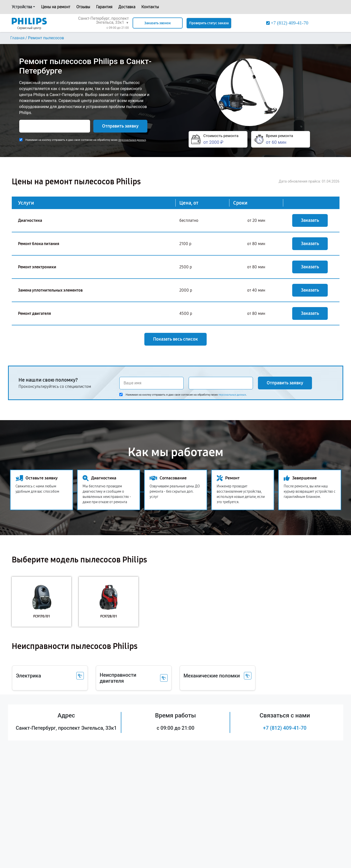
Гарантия (104, 7)
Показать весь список (175, 339)
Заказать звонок (158, 23)
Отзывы (83, 7)
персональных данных (132, 140)
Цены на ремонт (56, 7)
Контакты (150, 7)
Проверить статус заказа (209, 23)
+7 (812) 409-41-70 (285, 728)
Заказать (310, 220)
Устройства (22, 7)
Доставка (127, 7)
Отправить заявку (120, 126)
